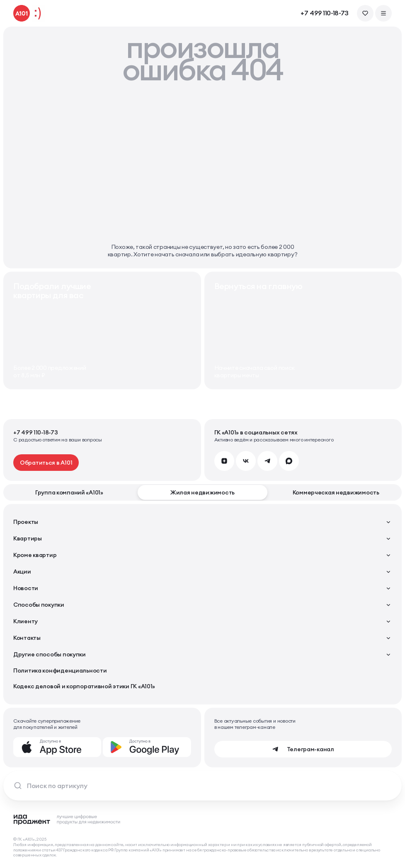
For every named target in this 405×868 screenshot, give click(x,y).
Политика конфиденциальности (60, 670)
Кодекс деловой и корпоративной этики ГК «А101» (84, 686)
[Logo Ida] (67, 820)
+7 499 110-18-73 (325, 13)
